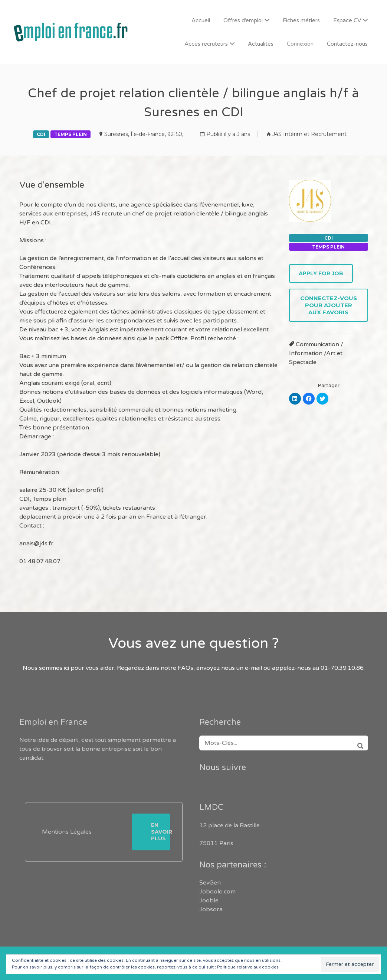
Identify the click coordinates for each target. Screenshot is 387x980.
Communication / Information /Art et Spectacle (316, 353)
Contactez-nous (347, 44)
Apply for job (321, 273)
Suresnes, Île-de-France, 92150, (144, 134)
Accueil (201, 20)
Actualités (261, 44)
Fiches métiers (301, 20)
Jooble (209, 901)
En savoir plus (161, 832)
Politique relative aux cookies (248, 967)
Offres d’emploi (243, 20)
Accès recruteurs (206, 44)
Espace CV (347, 20)
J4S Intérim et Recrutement (309, 134)
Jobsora (211, 909)
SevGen (210, 883)
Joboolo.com (217, 892)
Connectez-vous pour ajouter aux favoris (329, 305)
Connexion (300, 44)
